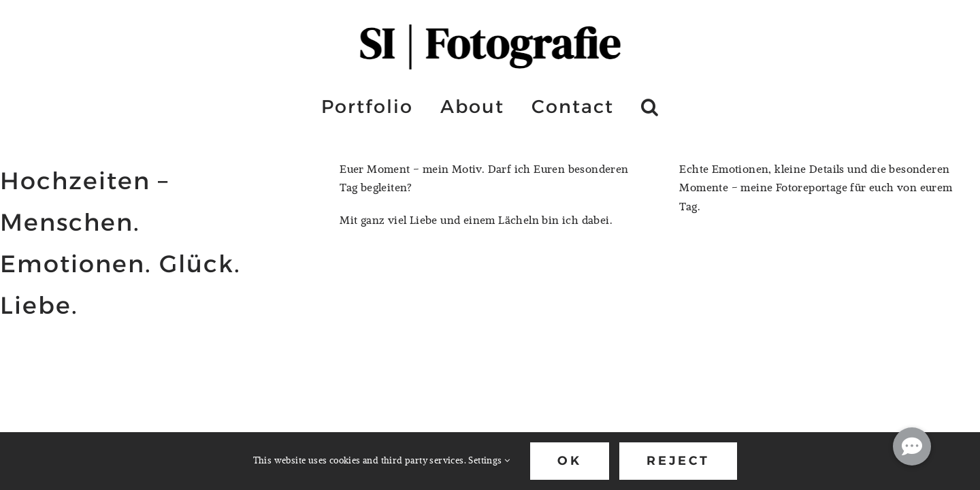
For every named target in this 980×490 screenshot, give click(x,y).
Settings (489, 460)
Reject (678, 461)
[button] (650, 106)
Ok (570, 461)
